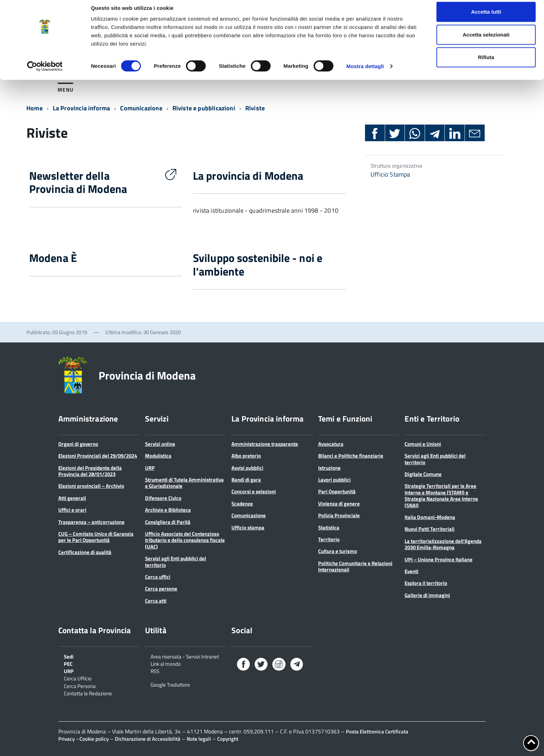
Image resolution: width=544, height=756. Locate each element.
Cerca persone (161, 589)
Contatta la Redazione (88, 693)
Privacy (66, 739)
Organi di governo (78, 444)
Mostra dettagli (365, 73)
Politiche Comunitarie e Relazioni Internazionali (355, 566)
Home (35, 108)
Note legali (199, 739)
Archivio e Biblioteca (168, 510)
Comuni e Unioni (423, 444)
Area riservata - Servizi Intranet (185, 656)
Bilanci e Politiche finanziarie (351, 456)
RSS (155, 671)
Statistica (329, 528)
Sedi (69, 656)
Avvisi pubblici (247, 468)
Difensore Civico (163, 498)
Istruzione (329, 468)
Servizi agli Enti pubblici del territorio (176, 562)
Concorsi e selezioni (254, 491)
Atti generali (72, 498)
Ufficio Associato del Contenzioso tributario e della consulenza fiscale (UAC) (185, 540)
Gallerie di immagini (427, 595)
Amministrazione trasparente (265, 444)
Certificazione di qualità (85, 552)
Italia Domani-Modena (430, 517)
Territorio (329, 539)
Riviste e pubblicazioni (204, 108)
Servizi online (160, 444)
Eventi (411, 571)
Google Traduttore (170, 684)
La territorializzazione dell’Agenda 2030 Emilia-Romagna (443, 544)
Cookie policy (94, 739)
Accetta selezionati (486, 41)
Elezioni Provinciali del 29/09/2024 (98, 456)
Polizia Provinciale (339, 515)
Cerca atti (156, 601)
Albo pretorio (246, 456)
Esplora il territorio (426, 583)
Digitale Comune (423, 474)
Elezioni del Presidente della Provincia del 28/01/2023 (90, 471)
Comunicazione (141, 108)
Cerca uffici (158, 577)
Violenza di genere (339, 504)
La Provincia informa (82, 108)
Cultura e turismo (338, 551)
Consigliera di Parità (168, 522)
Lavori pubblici (334, 480)
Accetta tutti (486, 18)
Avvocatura (331, 444)
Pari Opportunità (337, 491)
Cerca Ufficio (78, 678)
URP (150, 468)
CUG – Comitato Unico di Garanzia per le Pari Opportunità (96, 537)
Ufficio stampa (248, 528)
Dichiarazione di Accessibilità (148, 739)
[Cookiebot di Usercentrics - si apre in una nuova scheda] (45, 73)
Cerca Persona (80, 686)
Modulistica (158, 456)
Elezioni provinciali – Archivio (91, 486)
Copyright (228, 739)
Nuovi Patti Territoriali (430, 529)
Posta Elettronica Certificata (377, 732)
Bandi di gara (246, 480)
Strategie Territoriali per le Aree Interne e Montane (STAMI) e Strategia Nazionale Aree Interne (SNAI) (441, 495)
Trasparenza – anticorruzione (91, 522)
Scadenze (242, 504)
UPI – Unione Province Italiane (439, 559)
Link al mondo (166, 663)
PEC (68, 663)
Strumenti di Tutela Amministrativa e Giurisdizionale (184, 483)
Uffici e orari (72, 510)
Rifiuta (486, 64)
